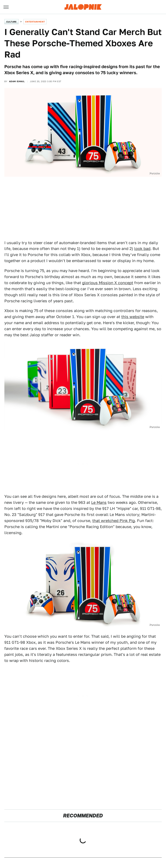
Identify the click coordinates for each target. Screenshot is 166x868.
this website (133, 317)
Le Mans (99, 502)
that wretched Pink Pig (114, 521)
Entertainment (35, 22)
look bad (142, 249)
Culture (11, 22)
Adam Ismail (17, 81)
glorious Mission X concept (108, 283)
